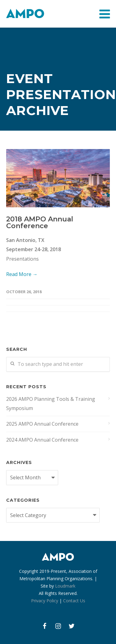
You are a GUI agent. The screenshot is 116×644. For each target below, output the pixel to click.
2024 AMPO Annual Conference (42, 440)
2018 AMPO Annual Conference (40, 222)
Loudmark (65, 586)
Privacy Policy (45, 601)
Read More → (22, 274)
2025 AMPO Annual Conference (42, 424)
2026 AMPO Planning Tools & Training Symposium (51, 404)
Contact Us (74, 601)
